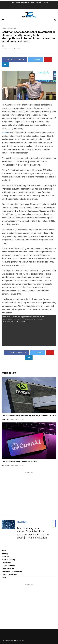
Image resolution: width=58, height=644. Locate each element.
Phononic (6, 133)
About (46, 2)
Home (12, 2)
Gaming (5, 554)
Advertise (39, 2)
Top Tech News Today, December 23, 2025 (19, 461)
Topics (32, 2)
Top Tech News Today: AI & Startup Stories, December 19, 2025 (29, 416)
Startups (5, 557)
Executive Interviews (22, 2)
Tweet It (36, 59)
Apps (4, 551)
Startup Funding (8, 560)
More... (5, 578)
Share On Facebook (14, 59)
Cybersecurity (8, 568)
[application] (29, 331)
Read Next (22, 522)
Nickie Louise (6, 465)
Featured (12, 28)
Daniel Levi (5, 420)
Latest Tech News (9, 574)
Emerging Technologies (12, 571)
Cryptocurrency (8, 565)
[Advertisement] (29, 494)
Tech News (6, 563)
